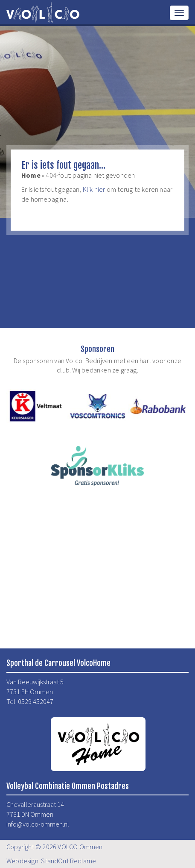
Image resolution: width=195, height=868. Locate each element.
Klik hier (94, 189)
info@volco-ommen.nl (38, 824)
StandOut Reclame (68, 861)
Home (31, 175)
